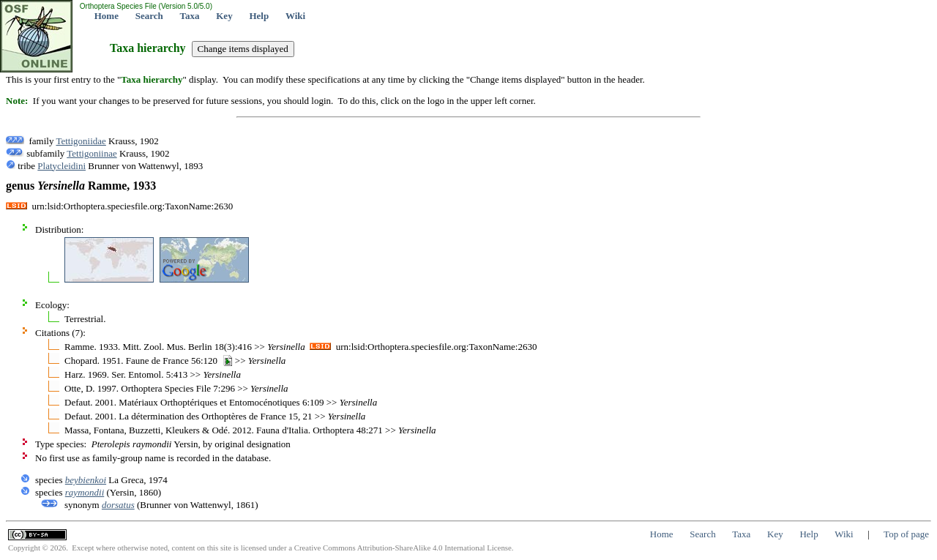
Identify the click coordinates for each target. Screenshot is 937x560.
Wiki (295, 16)
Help (259, 16)
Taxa (190, 16)
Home (107, 16)
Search (149, 16)
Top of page (906, 534)
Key (224, 16)
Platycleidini (61, 166)
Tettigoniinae (92, 153)
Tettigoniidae (81, 141)
